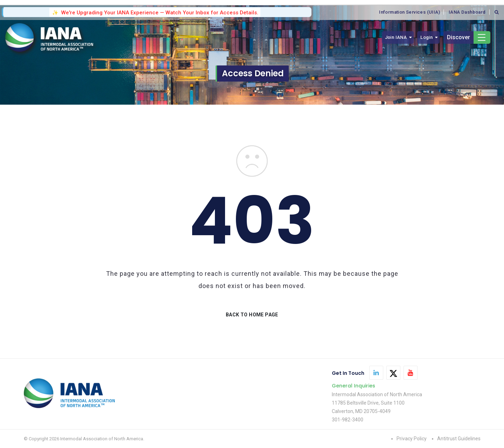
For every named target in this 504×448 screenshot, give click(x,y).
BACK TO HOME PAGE (252, 315)
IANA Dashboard (467, 12)
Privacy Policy (412, 439)
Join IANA (396, 37)
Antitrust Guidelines (459, 439)
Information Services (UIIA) (409, 12)
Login (426, 37)
